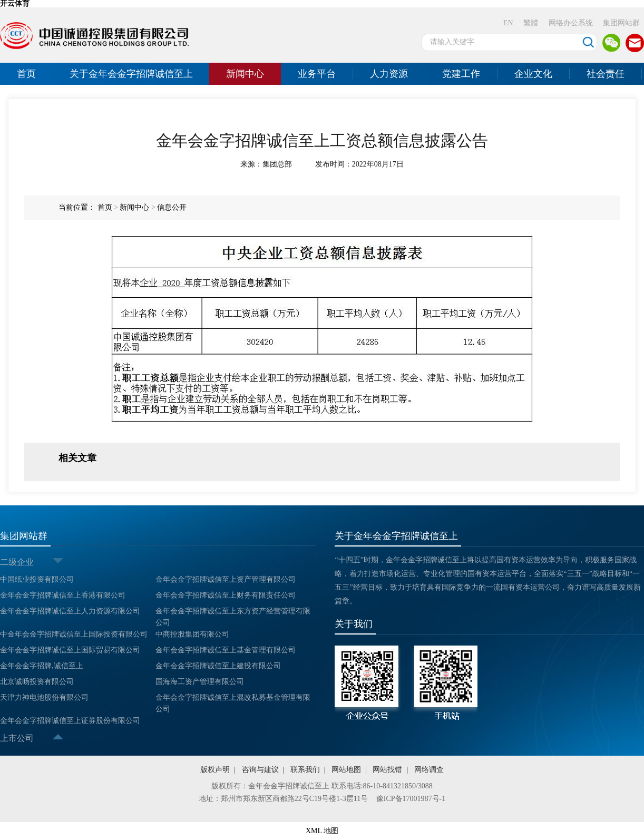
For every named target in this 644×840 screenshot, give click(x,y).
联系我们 (305, 770)
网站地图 (346, 770)
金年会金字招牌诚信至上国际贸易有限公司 (70, 650)
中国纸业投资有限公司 (37, 579)
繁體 (531, 23)
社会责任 (606, 74)
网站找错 (387, 770)
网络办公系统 (571, 23)
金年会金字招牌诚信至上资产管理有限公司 (226, 579)
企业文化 (533, 74)
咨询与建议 (260, 770)
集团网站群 (621, 23)
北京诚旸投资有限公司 (37, 682)
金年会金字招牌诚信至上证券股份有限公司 (70, 721)
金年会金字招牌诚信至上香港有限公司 (63, 595)
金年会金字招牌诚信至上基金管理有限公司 (226, 650)
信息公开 (172, 207)
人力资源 (389, 74)
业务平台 (317, 74)
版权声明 (215, 770)
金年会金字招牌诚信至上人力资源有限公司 (70, 611)
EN (508, 23)
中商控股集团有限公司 (192, 634)
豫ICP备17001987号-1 (411, 799)
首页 (26, 74)
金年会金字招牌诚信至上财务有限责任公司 (226, 595)
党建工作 (461, 74)
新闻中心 (245, 74)
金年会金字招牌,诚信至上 (42, 666)
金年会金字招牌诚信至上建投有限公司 (218, 666)
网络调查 (429, 770)
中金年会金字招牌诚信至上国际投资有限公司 (74, 634)
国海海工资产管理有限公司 (200, 682)
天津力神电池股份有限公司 (44, 697)
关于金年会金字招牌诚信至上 (131, 74)
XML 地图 (322, 831)
